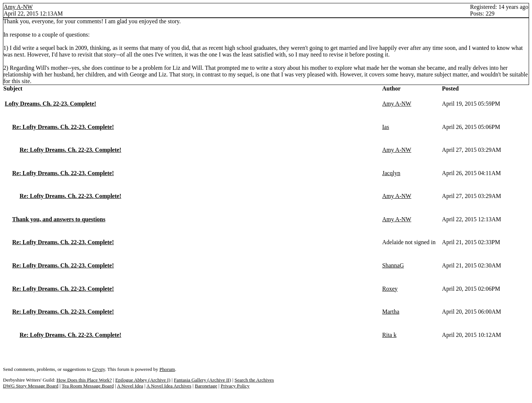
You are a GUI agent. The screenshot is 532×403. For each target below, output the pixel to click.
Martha (391, 312)
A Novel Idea (130, 386)
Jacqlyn (391, 173)
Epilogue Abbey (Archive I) (143, 380)
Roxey (390, 289)
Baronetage (206, 386)
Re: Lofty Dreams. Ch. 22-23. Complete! (63, 127)
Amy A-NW (18, 7)
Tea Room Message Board (88, 386)
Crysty (98, 369)
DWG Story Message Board (31, 386)
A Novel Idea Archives (169, 386)
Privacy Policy (235, 386)
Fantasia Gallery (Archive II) (202, 380)
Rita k (390, 335)
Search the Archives (254, 380)
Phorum (167, 369)
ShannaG (393, 265)
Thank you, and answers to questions (59, 219)
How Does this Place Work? (84, 380)
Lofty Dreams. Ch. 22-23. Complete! (50, 104)
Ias (386, 127)
